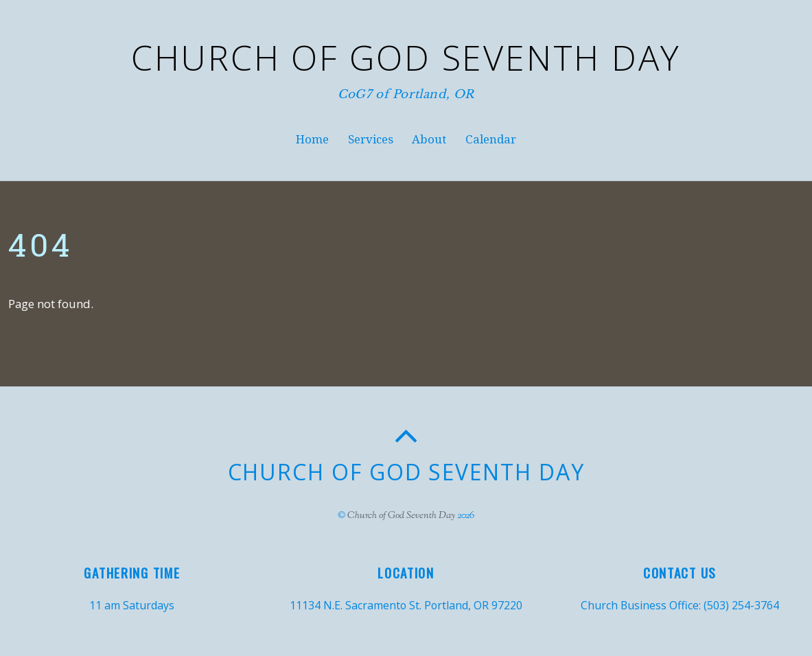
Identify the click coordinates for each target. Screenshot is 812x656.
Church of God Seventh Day (401, 516)
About (429, 139)
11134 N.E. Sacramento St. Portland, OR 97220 (406, 605)
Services (371, 139)
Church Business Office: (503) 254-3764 (680, 605)
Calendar (491, 139)
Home (312, 139)
